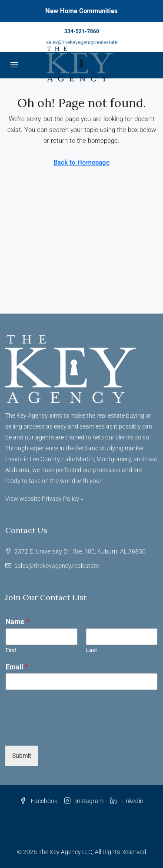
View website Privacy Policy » (44, 499)
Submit (22, 756)
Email (17, 667)
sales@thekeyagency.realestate (82, 42)
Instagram (84, 801)
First (11, 650)
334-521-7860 (82, 31)
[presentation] (71, 731)
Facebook (39, 801)
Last (91, 650)
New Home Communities (81, 11)
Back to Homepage (81, 162)
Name (17, 622)
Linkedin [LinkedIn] (127, 801)
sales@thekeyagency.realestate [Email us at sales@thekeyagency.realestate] (57, 566)
